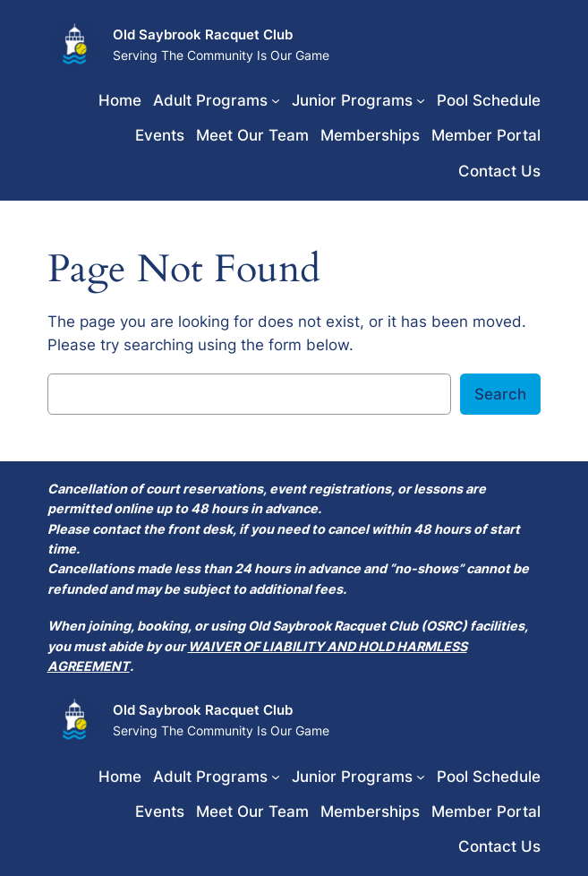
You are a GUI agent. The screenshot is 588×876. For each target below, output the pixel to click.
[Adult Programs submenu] (276, 100)
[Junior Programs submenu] (421, 100)
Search (500, 394)
